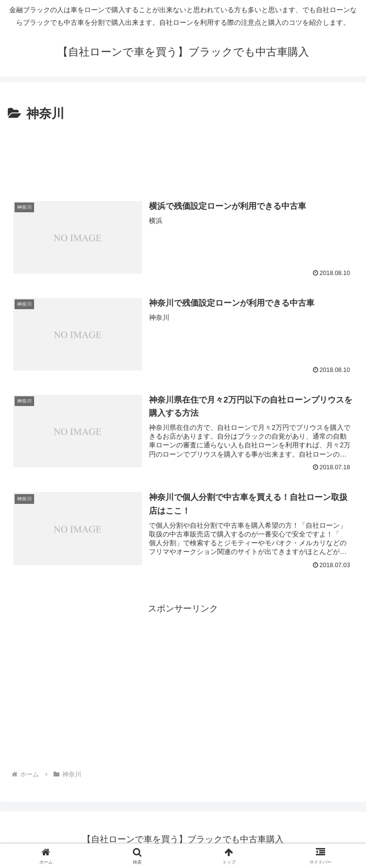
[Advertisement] (183, 154)
